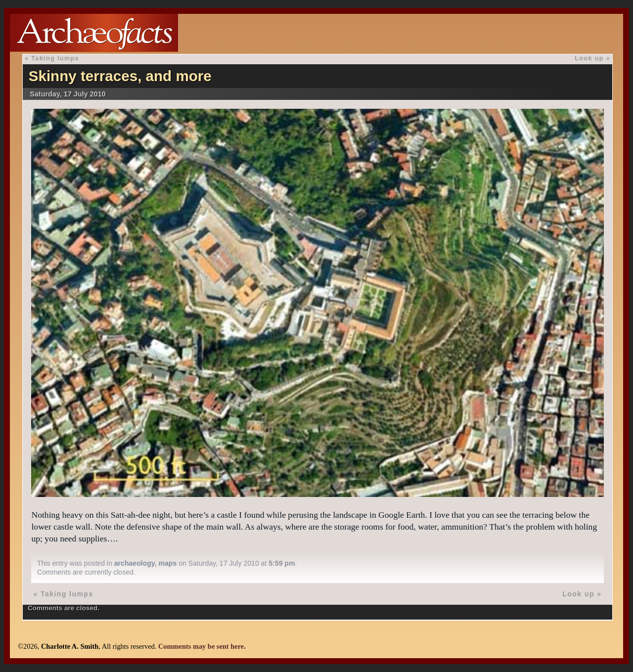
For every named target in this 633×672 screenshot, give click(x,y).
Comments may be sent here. (202, 646)
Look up (589, 58)
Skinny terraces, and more (120, 76)
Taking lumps (55, 58)
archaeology (135, 563)
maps (167, 563)
